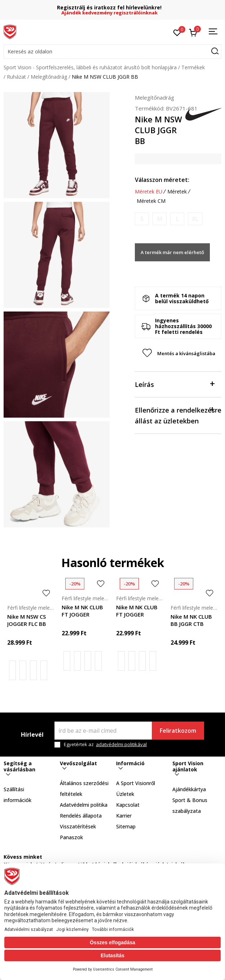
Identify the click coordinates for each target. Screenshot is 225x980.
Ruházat (16, 77)
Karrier (124, 816)
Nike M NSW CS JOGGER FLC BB (27, 620)
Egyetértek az (105, 744)
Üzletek (125, 794)
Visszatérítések (78, 826)
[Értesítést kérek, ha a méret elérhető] (142, 219)
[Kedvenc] (177, 32)
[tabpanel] (57, 145)
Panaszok (71, 837)
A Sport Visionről (136, 783)
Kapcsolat (128, 805)
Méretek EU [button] (149, 192)
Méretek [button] (177, 192)
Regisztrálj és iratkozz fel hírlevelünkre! (112, 7)
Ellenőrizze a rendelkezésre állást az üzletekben (178, 415)
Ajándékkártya (189, 789)
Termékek (193, 67)
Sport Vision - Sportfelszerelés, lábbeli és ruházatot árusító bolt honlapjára (90, 67)
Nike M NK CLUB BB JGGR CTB (191, 620)
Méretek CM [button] (151, 201)
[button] (112, 52)
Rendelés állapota (81, 816)
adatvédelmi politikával (121, 744)
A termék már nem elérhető (172, 252)
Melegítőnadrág (49, 77)
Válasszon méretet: (162, 180)
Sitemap (126, 826)
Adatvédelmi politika (84, 805)
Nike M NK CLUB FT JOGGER (82, 611)
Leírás (175, 384)
